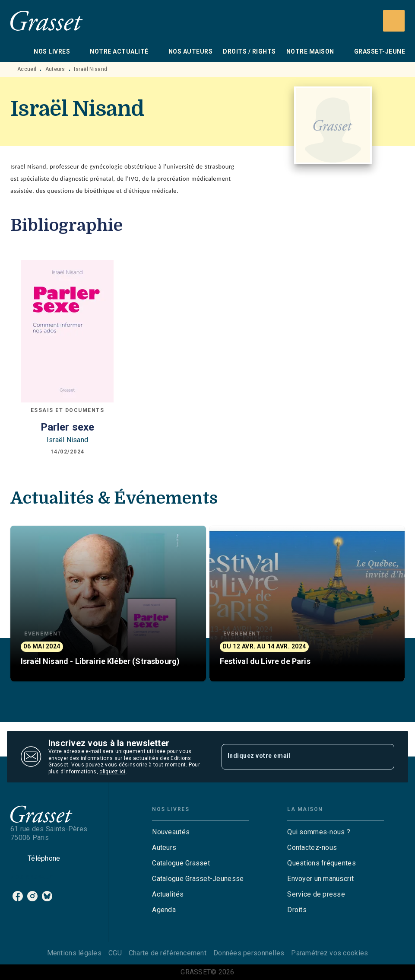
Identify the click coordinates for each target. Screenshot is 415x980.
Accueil (27, 69)
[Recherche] (394, 21)
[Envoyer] (384, 757)
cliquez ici (112, 772)
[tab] (19, 51)
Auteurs (55, 69)
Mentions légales (74, 953)
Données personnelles (249, 953)
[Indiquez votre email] (297, 757)
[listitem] (18, 896)
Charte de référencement (168, 953)
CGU (115, 953)
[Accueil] (47, 21)
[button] (108, 603)
